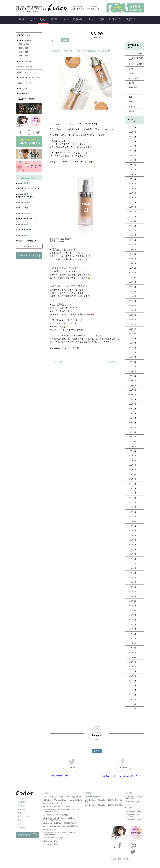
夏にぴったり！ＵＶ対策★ (25, 197)
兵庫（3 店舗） (23, 56)
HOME (22, 20)
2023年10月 (133, 277)
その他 (131, 111)
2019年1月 (132, 517)
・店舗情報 (20, 802)
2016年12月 (133, 601)
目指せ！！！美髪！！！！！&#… (27, 208)
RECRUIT (130, 20)
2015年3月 (132, 690)
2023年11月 (133, 273)
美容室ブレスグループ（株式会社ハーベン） (122, 776)
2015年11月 (133, 653)
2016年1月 (132, 643)
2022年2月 (132, 371)
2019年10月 (133, 474)
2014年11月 (133, 709)
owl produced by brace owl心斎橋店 (56, 815)
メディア (132, 102)
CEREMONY (115, 20)
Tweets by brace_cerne (59, 776)
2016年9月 (132, 615)
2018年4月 (132, 545)
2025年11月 (133, 160)
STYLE (54, 20)
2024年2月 (132, 259)
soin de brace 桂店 (133, 802)
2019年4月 (132, 503)
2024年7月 (132, 235)
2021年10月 (133, 390)
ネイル (24, 186)
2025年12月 (133, 156)
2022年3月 (132, 367)
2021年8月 (132, 399)
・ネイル (19, 813)
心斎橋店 (27, 203)
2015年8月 (132, 667)
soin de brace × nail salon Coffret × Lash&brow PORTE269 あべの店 (59, 819)
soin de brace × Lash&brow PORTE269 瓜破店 (59, 823)
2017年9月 (132, 573)
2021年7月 (132, 404)
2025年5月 (132, 188)
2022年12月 (133, 324)
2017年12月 (133, 563)
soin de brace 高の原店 (93, 797)
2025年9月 (132, 170)
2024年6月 (132, 240)
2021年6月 (132, 409)
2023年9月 (132, 282)
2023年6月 (132, 296)
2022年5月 (132, 357)
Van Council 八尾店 (50, 844)
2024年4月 (132, 249)
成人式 (131, 83)
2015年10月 (133, 657)
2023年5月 (132, 301)
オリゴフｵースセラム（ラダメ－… (28, 188)
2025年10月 (133, 165)
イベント (132, 69)
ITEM (101, 20)
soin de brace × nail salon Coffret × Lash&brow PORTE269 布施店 (59, 834)
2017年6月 (132, 582)
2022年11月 (133, 329)
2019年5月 (132, 498)
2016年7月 (132, 625)
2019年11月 (133, 470)
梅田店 (26, 225)
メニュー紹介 (134, 78)
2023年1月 (132, 320)
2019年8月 (132, 484)
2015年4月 (132, 685)
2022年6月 (132, 353)
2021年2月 (132, 423)
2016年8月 (132, 620)
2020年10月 (133, 442)
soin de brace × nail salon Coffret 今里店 (57, 807)
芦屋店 (65, 40)
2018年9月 (132, 526)
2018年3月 (132, 549)
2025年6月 (132, 184)
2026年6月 (132, 127)
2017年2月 (132, 596)
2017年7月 (132, 578)
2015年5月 (132, 681)
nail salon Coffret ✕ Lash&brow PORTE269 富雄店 (103, 805)
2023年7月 (132, 292)
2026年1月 (132, 151)
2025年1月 (132, 207)
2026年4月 (132, 137)
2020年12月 (133, 432)
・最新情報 (20, 806)
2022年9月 (132, 338)
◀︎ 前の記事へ (59, 362)
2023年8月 (132, 287)
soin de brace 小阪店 (50, 841)
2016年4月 (132, 634)
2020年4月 (132, 460)
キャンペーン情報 (135, 64)
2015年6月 (132, 676)
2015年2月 (132, 695)
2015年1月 (132, 700)
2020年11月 (133, 437)
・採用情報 (20, 827)
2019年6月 (132, 493)
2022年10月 (133, 334)
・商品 (19, 820)
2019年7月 (132, 488)
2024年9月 (132, 226)
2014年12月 (133, 704)
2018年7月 (132, 535)
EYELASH (78, 20)
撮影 (130, 97)
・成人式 (19, 824)
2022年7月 (132, 348)
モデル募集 (133, 88)
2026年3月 (132, 141)
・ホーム (19, 798)
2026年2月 (132, 146)
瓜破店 (26, 194)
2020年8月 (132, 451)
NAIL (65, 20)
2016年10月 (133, 610)
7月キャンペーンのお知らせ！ (26, 241)
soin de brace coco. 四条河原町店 (134, 798)
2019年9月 (132, 479)
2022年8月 (132, 343)
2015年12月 (133, 648)
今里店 (26, 183)
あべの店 (27, 214)
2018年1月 (132, 559)
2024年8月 (132, 231)
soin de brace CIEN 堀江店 (52, 803)
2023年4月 (132, 306)
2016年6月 (132, 629)
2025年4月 (132, 193)
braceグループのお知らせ (136, 59)
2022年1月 (132, 376)
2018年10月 (133, 521)
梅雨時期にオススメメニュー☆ (26, 219)
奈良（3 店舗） (23, 48)
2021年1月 (132, 428)
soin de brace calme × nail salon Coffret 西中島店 (60, 826)
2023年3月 (132, 310)
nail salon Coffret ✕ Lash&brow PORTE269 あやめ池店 (103, 801)
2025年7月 (132, 179)
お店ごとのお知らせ (136, 53)
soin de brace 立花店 (133, 811)
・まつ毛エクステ (23, 817)
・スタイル (20, 809)
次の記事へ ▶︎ (112, 362)
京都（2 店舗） (23, 52)
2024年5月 (132, 245)
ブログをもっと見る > (29, 246)
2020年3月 (132, 465)
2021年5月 (132, 413)
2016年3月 (132, 639)
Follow (97, 751)
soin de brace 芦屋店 (133, 820)
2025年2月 (132, 202)
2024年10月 (133, 221)
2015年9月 (132, 662)
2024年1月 (132, 263)
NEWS (91, 20)
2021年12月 (133, 381)
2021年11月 (133, 385)
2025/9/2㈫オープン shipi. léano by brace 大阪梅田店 (62, 800)
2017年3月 (132, 592)
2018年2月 (132, 554)
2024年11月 (133, 216)
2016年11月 (133, 606)
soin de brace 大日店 (50, 830)
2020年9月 (132, 446)
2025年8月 (132, 174)
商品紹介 (132, 74)
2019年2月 (132, 512)
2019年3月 (132, 507)
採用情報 (132, 106)
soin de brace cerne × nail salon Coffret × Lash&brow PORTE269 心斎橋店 (61, 811)
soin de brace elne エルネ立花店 (134, 816)
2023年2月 (132, 315)
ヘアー (56, 46)
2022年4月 (132, 362)
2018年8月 (132, 531)
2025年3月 (132, 198)
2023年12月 (133, 268)
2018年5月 (132, 540)
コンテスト (133, 92)
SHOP (32, 20)
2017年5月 (132, 587)
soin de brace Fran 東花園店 (53, 838)
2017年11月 (133, 568)
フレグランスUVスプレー (25, 230)
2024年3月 (132, 254)
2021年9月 (132, 395)
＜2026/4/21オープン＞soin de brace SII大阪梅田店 (62, 797)
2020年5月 (132, 456)
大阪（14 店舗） (24, 44)
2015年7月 (132, 671)
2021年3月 (132, 418)
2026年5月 (132, 132)
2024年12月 (133, 212)
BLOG (43, 20)
